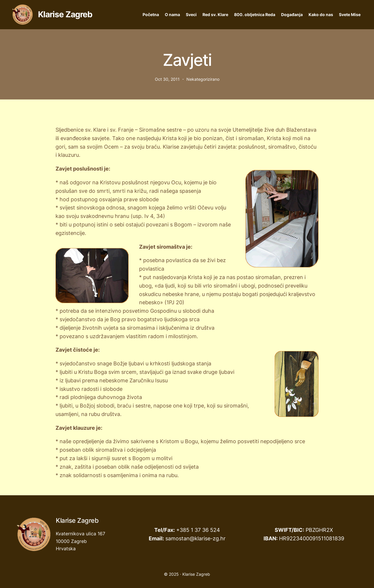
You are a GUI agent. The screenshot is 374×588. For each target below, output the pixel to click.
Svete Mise (350, 14)
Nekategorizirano (203, 79)
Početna (151, 14)
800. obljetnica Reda (255, 14)
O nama (172, 14)
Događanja (292, 14)
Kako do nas (321, 14)
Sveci (191, 14)
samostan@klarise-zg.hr (195, 538)
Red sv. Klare (215, 14)
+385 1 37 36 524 (198, 530)
